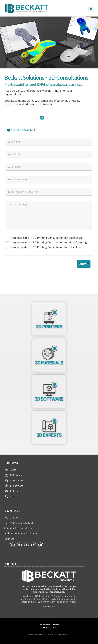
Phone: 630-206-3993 (19, 523)
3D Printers (16, 475)
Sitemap (55, 625)
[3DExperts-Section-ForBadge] (49, 412)
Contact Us (13, 518)
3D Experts (16, 491)
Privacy (53, 627)
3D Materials (17, 481)
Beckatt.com (44, 625)
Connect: (9, 539)
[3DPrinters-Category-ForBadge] (49, 303)
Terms (45, 627)
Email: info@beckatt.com (19, 528)
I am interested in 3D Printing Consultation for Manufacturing (49, 242)
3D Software (16, 486)
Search (13, 496)
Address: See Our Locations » (21, 533)
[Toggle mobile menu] (91, 9)
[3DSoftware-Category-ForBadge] (49, 376)
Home (13, 470)
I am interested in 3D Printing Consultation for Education (46, 247)
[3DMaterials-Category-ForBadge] (49, 340)
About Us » (49, 607)
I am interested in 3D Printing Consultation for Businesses (46, 238)
